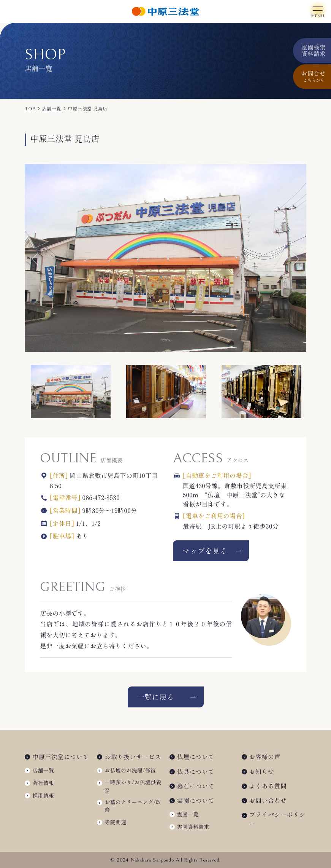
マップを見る (205, 551)
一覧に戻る (155, 697)
